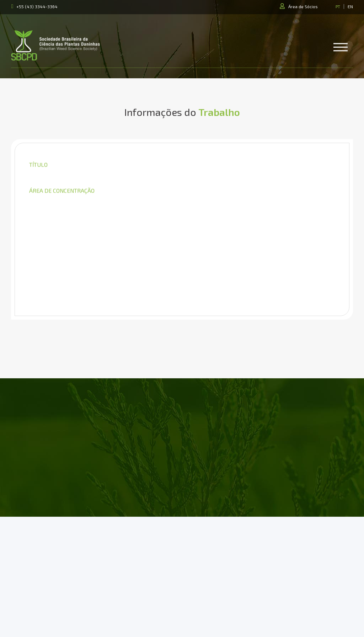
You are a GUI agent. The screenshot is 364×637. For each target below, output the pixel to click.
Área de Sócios (303, 6)
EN (350, 6)
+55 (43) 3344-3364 (37, 6)
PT (338, 6)
